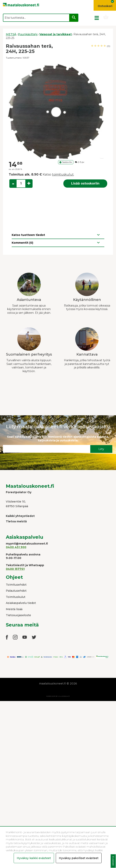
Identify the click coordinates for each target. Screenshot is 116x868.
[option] (58, 110)
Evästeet (113, 861)
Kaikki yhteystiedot (20, 516)
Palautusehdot (16, 591)
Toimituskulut (16, 597)
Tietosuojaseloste (18, 615)
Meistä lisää (14, 609)
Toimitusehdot (16, 585)
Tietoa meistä (16, 521)
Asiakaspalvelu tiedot (21, 603)
